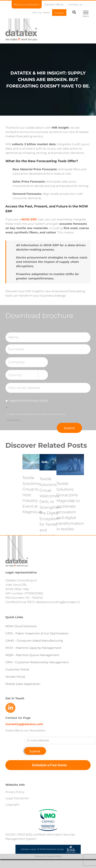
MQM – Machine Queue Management (32, 655)
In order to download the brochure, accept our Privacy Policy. (36, 417)
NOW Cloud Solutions (21, 626)
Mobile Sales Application (23, 684)
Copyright (12, 805)
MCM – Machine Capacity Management (33, 648)
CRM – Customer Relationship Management (37, 662)
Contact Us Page (18, 718)
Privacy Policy (14, 420)
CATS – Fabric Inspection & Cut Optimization (37, 633)
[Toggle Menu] (86, 12)
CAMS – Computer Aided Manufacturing (34, 641)
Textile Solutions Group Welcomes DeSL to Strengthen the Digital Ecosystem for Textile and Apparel (50, 507)
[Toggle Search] (74, 12)
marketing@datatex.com (24, 724)
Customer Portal (17, 669)
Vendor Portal (16, 677)
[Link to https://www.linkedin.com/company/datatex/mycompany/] (10, 708)
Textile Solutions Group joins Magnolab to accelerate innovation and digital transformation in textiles (70, 506)
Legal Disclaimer (17, 798)
